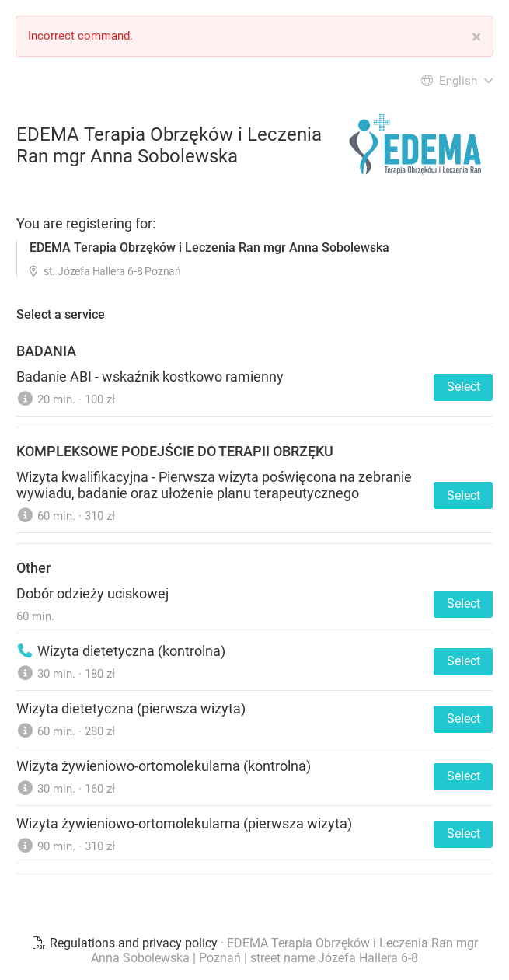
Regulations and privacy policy (126, 943)
